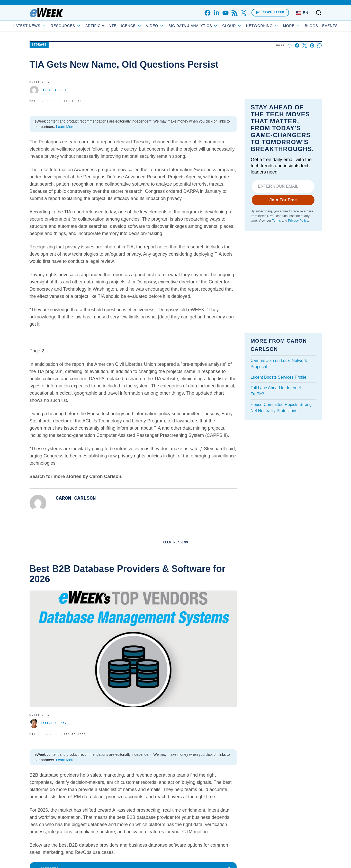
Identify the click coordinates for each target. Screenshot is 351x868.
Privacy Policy (298, 221)
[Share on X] (305, 45)
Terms (276, 221)
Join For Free (283, 200)
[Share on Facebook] (297, 45)
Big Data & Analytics (212, 26)
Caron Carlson (48, 90)
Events (311, 26)
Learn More (65, 127)
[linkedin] (216, 13)
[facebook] (207, 13)
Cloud (251, 26)
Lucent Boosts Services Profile (279, 377)
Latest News (48, 26)
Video (174, 26)
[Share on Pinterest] (312, 45)
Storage (39, 45)
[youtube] (225, 13)
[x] (243, 13)
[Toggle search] (319, 13)
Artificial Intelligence (132, 26)
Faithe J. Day (48, 723)
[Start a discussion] (290, 45)
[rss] (234, 13)
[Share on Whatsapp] (319, 45)
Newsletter (270, 12)
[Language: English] (302, 13)
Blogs (293, 26)
